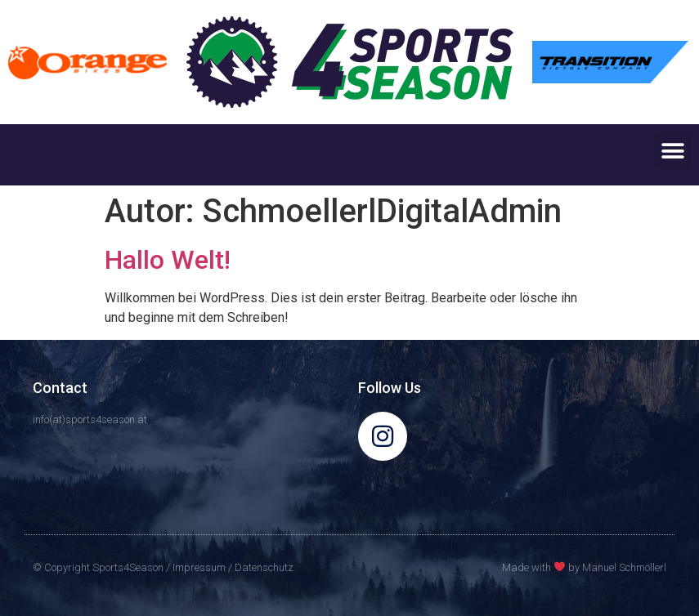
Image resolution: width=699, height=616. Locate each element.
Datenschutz (264, 567)
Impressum (199, 567)
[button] (672, 151)
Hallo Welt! (168, 260)
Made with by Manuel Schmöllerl (584, 567)
